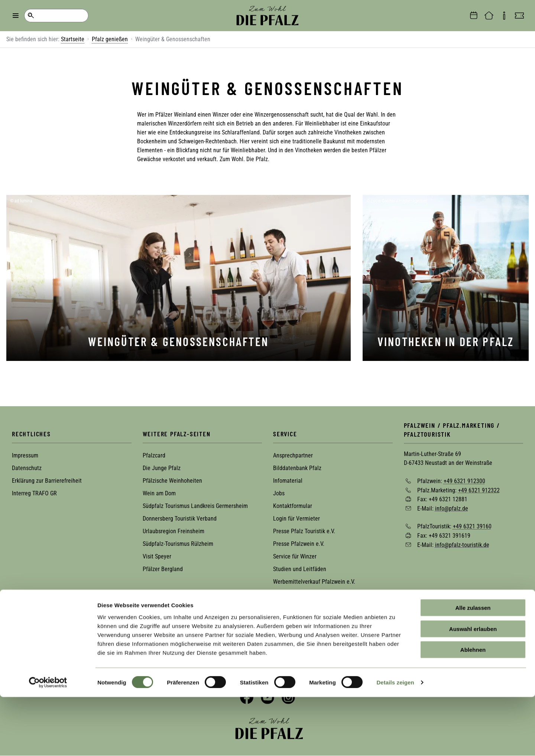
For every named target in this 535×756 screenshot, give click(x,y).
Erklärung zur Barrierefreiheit (47, 481)
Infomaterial (288, 481)
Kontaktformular (293, 506)
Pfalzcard (154, 455)
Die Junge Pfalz (162, 468)
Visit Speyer (157, 556)
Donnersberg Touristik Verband (180, 519)
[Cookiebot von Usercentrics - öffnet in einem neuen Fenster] (48, 742)
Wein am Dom (159, 493)
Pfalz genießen (110, 39)
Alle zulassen (473, 667)
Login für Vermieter (296, 519)
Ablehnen (473, 709)
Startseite (73, 39)
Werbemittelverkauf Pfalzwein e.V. (314, 582)
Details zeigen (395, 741)
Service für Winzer (295, 556)
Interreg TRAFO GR (34, 493)
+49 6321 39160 (472, 526)
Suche (31, 16)
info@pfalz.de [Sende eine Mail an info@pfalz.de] (452, 508)
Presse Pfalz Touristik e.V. (304, 531)
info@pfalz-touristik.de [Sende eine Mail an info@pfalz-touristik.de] (462, 545)
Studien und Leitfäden (300, 569)
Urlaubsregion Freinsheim (174, 531)
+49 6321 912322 (479, 490)
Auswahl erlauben (473, 688)
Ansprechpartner (293, 455)
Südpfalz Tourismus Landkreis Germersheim (195, 506)
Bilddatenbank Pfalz (297, 468)
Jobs (279, 493)
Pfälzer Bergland (163, 569)
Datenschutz (27, 468)
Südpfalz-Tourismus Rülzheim (178, 544)
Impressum (25, 455)
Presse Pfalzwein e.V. (299, 544)
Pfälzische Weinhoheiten (172, 481)
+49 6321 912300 (464, 481)
